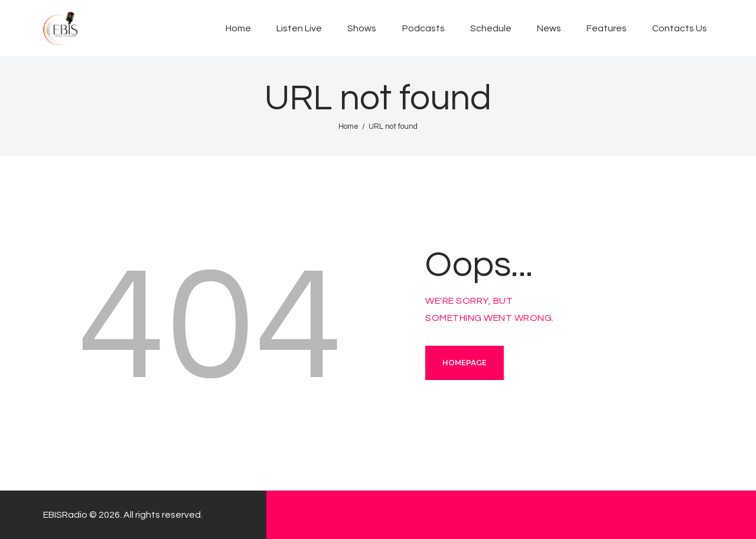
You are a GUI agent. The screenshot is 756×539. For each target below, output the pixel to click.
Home (348, 126)
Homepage (465, 363)
